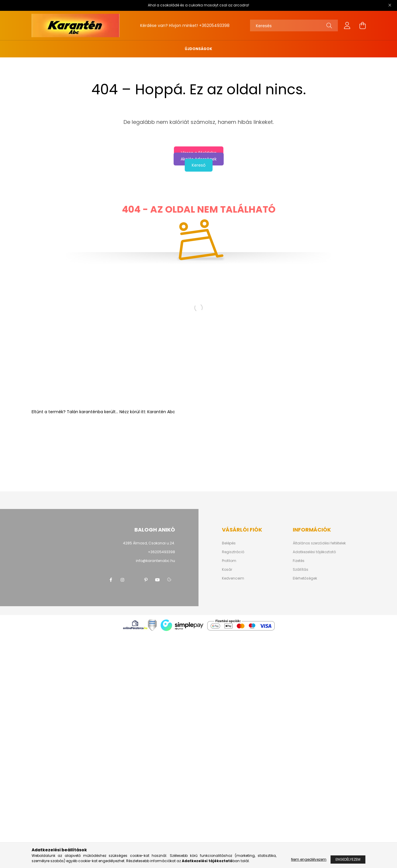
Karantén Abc (161, 412)
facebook (111, 580)
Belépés (229, 543)
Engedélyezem (348, 859)
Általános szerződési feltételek (319, 543)
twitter (134, 580)
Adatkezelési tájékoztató (314, 552)
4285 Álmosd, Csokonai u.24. (149, 543)
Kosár (227, 570)
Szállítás (301, 570)
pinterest (146, 580)
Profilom (229, 561)
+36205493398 (214, 25)
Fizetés (299, 561)
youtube (158, 580)
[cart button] (362, 25)
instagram (122, 580)
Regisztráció (233, 552)
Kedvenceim (233, 578)
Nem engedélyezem (309, 859)
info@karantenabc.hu (155, 561)
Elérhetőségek (305, 578)
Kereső (199, 165)
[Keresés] (294, 25)
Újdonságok (198, 49)
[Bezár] (390, 5)
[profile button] (347, 25)
